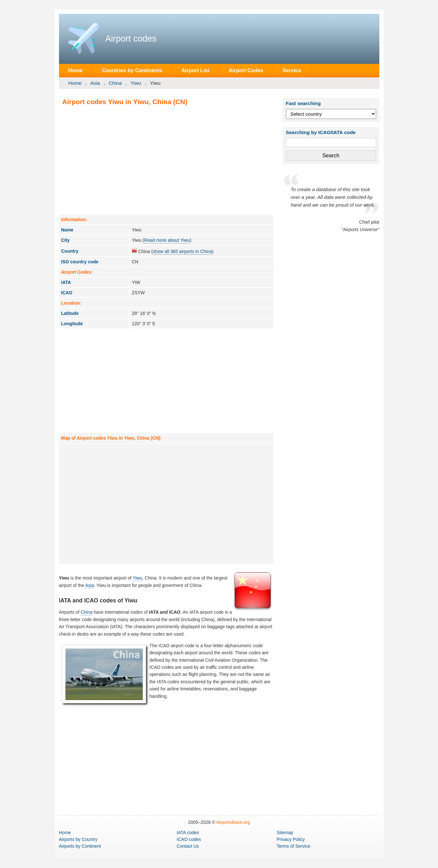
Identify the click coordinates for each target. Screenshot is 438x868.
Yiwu (136, 83)
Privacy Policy (291, 839)
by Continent (80, 846)
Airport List (195, 70)
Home (75, 70)
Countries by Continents (132, 70)
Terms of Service (293, 846)
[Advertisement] (166, 160)
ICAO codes (189, 839)
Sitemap (285, 833)
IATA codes (188, 833)
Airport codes (131, 39)
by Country (78, 839)
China (115, 83)
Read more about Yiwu (167, 240)
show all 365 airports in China (182, 251)
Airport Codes (246, 70)
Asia (95, 83)
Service (292, 70)
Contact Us (188, 846)
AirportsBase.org (233, 822)
